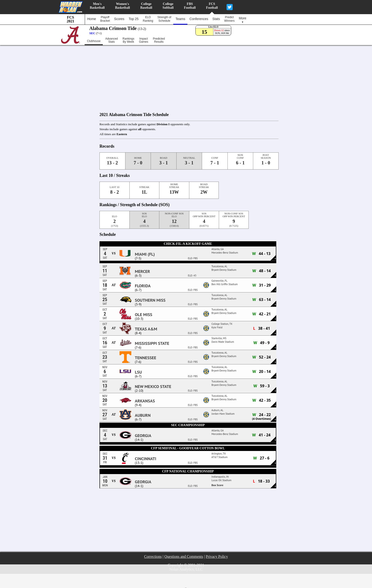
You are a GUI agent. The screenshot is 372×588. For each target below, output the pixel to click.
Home (92, 19)
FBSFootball (190, 6)
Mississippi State (152, 343)
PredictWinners (229, 19)
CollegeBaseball (146, 6)
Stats (216, 19)
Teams (180, 19)
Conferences (199, 19)
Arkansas (145, 401)
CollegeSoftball (168, 6)
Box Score (217, 485)
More (243, 20)
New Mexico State (153, 387)
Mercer (142, 271)
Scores (119, 19)
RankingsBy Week (128, 40)
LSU (138, 372)
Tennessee (146, 358)
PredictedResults (159, 40)
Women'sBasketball (122, 6)
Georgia (143, 436)
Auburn (143, 415)
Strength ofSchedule (164, 19)
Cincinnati (146, 459)
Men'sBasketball (97, 6)
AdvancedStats (111, 40)
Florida (143, 286)
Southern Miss (150, 300)
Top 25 (134, 19)
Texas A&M (146, 329)
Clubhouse (94, 41)
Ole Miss (144, 315)
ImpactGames (144, 40)
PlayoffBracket (105, 19)
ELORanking (148, 19)
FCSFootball (212, 6)
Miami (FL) (145, 254)
